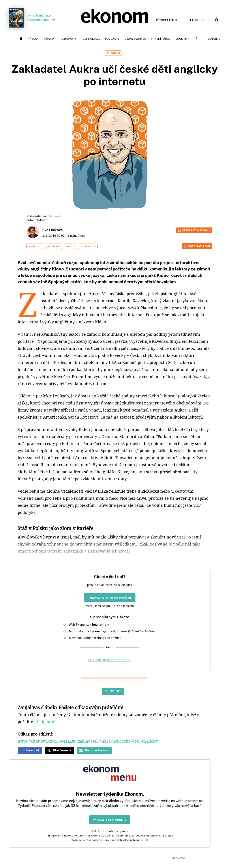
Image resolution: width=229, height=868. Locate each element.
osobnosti (35, 246)
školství (70, 246)
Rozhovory (68, 39)
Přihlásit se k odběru (110, 820)
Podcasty (112, 39)
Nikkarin (41, 220)
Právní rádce (161, 39)
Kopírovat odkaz (97, 750)
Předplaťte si (167, 20)
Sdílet (116, 691)
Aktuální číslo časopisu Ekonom (32, 18)
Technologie (91, 39)
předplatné (45, 722)
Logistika (183, 39)
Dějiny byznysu (135, 39)
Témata (49, 39)
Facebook (33, 750)
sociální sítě (88, 246)
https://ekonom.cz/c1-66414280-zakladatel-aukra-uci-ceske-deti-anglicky (88, 741)
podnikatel (53, 246)
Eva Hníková (53, 230)
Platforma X (62, 750)
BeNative (214, 39)
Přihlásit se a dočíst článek (110, 660)
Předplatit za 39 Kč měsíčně (110, 598)
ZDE (146, 840)
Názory (33, 39)
